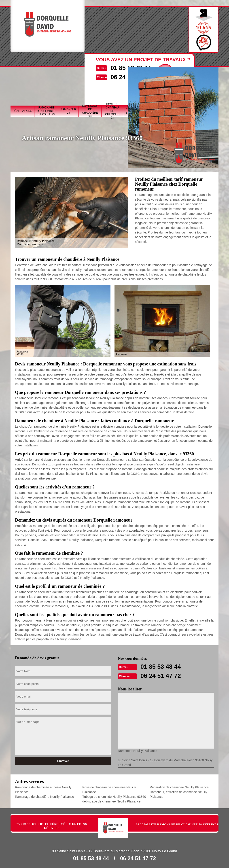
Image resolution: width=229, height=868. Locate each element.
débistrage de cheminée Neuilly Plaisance (111, 801)
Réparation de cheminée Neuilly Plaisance (179, 787)
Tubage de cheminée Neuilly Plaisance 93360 (114, 796)
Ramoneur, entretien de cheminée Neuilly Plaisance (179, 794)
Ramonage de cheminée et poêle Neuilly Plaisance (43, 789)
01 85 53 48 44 (163, 666)
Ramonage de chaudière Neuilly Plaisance (45, 796)
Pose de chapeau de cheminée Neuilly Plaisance (109, 789)
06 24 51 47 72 (163, 675)
